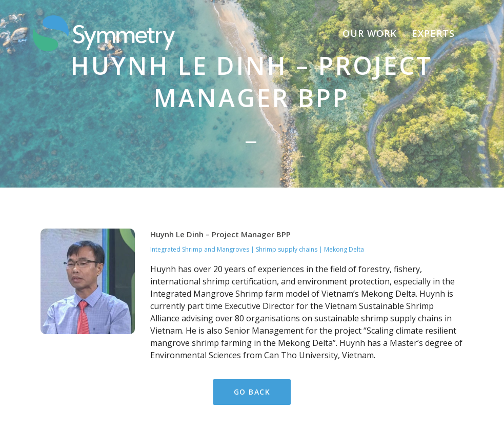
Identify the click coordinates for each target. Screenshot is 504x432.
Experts (433, 33)
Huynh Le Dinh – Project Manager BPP (220, 187)
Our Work (370, 33)
